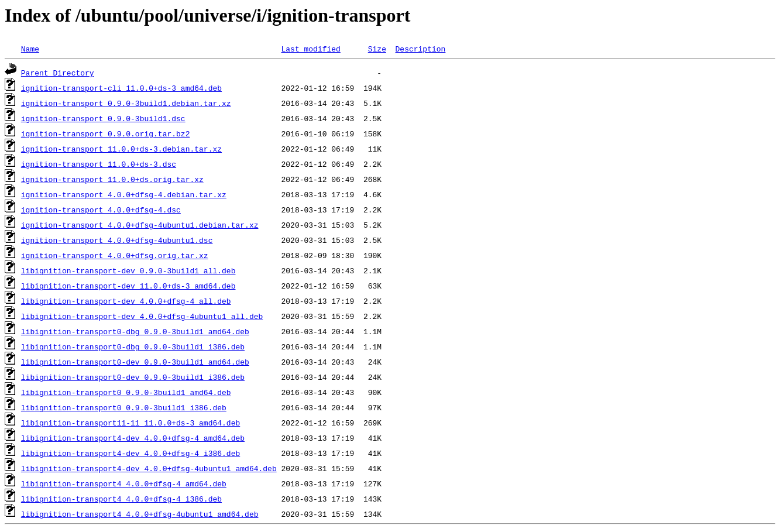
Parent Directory (58, 73)
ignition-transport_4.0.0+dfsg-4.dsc (101, 210)
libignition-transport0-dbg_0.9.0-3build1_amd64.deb (135, 331)
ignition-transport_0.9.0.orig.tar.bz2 (106, 133)
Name (30, 49)
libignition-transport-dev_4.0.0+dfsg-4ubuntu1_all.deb (142, 316)
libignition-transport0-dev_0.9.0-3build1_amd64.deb (135, 362)
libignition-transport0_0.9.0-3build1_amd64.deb (126, 392)
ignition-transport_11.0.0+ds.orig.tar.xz (112, 179)
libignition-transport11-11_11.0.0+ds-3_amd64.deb (130, 423)
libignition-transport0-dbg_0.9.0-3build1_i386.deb (133, 346)
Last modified (310, 49)
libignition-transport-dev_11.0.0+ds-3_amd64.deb (128, 286)
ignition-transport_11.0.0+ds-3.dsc (99, 164)
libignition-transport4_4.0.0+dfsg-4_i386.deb (121, 499)
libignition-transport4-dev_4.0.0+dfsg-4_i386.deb (130, 453)
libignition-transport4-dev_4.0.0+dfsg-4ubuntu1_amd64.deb (149, 468)
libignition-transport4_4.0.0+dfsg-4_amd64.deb (124, 483)
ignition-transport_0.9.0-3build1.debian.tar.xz (126, 103)
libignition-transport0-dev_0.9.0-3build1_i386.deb (133, 377)
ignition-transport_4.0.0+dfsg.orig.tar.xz (115, 255)
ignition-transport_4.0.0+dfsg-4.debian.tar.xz (124, 194)
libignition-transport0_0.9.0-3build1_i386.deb (124, 407)
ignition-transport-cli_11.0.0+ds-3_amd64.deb (121, 88)
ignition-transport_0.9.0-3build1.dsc (103, 118)
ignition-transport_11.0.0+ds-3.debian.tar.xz (121, 149)
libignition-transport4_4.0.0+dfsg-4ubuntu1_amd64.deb (140, 514)
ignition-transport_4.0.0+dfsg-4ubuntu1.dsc (117, 240)
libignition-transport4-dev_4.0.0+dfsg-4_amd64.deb (133, 438)
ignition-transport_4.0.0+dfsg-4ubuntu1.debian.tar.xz (140, 225)
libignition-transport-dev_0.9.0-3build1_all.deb (128, 270)
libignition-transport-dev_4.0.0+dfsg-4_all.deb (126, 301)
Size (377, 49)
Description (420, 49)
